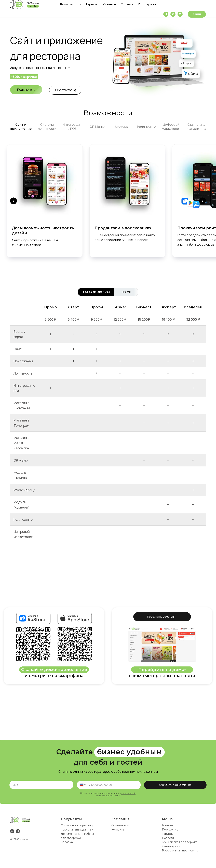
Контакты (118, 830)
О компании (120, 825)
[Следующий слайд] (202, 201)
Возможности (70, 4)
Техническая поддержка (180, 842)
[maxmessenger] (180, 14)
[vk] (12, 831)
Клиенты (109, 4)
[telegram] (166, 14)
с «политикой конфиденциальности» (116, 794)
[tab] (21, 128)
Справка (127, 4)
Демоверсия (171, 846)
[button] (26, 90)
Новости (168, 838)
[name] (41, 785)
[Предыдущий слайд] (13, 201)
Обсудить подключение (175, 785)
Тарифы (92, 4)
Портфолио (170, 830)
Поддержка (147, 4)
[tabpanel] (108, 208)
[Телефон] (173, 14)
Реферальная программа (180, 851)
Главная (167, 825)
